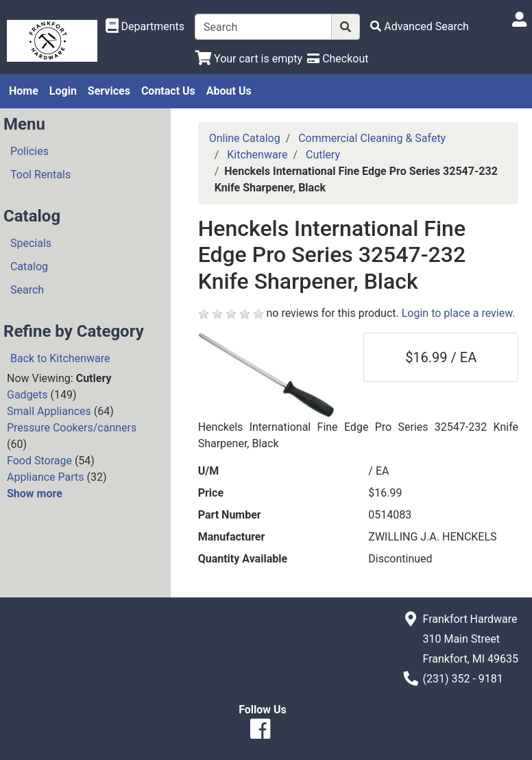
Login (63, 91)
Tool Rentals (40, 175)
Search (27, 290)
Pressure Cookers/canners (72, 428)
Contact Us (168, 91)
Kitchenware (257, 155)
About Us (229, 91)
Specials (31, 243)
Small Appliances (49, 411)
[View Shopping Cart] (249, 59)
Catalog (29, 266)
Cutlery (323, 155)
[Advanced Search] (420, 26)
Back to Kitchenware (60, 358)
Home (24, 91)
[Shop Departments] (145, 27)
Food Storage (39, 461)
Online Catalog (245, 138)
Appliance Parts (46, 477)
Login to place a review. (459, 313)
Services (109, 91)
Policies (29, 151)
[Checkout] (338, 59)
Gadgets (27, 395)
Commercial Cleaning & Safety (372, 138)
